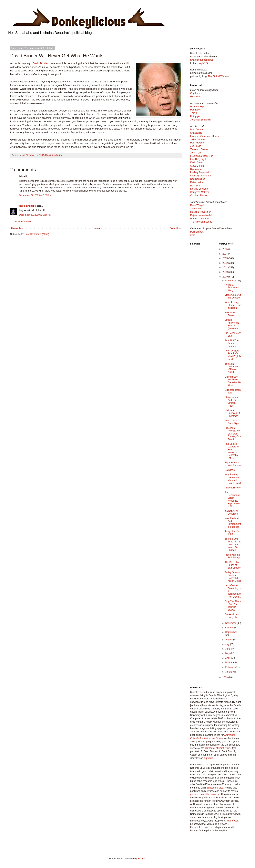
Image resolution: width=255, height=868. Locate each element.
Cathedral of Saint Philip (218, 748)
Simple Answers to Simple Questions (232, 324)
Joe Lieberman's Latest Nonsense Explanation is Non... (232, 499)
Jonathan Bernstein (200, 120)
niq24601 (208, 758)
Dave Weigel (197, 205)
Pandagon (196, 110)
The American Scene (201, 222)
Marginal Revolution (201, 212)
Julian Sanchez (198, 140)
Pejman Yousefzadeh (201, 215)
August (229, 640)
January (230, 672)
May (228, 653)
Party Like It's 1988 (232, 533)
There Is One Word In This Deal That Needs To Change (233, 545)
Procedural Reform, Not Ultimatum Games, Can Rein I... (233, 434)
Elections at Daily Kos (202, 156)
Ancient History (233, 488)
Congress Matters (200, 192)
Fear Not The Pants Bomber (231, 343)
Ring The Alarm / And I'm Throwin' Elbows (233, 606)
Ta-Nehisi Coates (199, 149)
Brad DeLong (197, 130)
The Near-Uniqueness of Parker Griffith (232, 368)
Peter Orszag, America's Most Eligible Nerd (233, 355)
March (229, 663)
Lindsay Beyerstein (200, 172)
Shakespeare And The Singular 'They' (232, 401)
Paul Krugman (198, 143)
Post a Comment (24, 222)
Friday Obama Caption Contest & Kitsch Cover (233, 577)
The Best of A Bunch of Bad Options (233, 565)
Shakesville (196, 133)
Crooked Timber (199, 195)
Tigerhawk (196, 209)
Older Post (175, 228)
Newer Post (17, 228)
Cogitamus (196, 93)
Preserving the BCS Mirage (232, 556)
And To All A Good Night (232, 422)
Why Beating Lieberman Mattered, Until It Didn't (233, 479)
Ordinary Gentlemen (201, 176)
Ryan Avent (196, 169)
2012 (225, 263)
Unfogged (195, 116)
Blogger (142, 859)
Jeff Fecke (196, 146)
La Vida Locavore (199, 189)
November (231, 623)
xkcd (193, 235)
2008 (225, 677)
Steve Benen (197, 166)
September (231, 632)
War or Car (232, 821)
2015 (225, 249)
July (228, 644)
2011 (225, 267)
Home (97, 228)
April (228, 658)
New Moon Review (230, 314)
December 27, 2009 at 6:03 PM (35, 195)
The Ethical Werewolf (219, 76)
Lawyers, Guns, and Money (205, 136)
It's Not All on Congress (231, 512)
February (230, 667)
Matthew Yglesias (199, 107)
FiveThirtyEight (198, 159)
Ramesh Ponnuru (199, 219)
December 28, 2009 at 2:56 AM (35, 215)
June (228, 649)
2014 (225, 254)
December (231, 281)
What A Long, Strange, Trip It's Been (233, 305)
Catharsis (230, 470)
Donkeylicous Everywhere (232, 616)
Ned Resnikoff (198, 179)
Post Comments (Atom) (37, 234)
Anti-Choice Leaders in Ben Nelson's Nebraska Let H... (232, 451)
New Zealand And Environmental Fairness (233, 523)
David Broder (40, 63)
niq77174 (203, 63)
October (230, 628)
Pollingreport (197, 232)
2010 (225, 272)
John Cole (196, 153)
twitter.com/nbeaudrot (202, 60)
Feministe (195, 186)
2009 (225, 277)
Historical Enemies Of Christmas (232, 413)
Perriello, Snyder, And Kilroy (232, 288)
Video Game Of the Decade (233, 296)
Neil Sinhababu (28, 206)
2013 (225, 258)
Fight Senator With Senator (233, 464)
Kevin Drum (196, 162)
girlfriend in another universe (205, 794)
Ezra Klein (196, 97)
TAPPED (195, 113)
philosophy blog (215, 788)
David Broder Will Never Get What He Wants (233, 381)
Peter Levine (197, 182)
